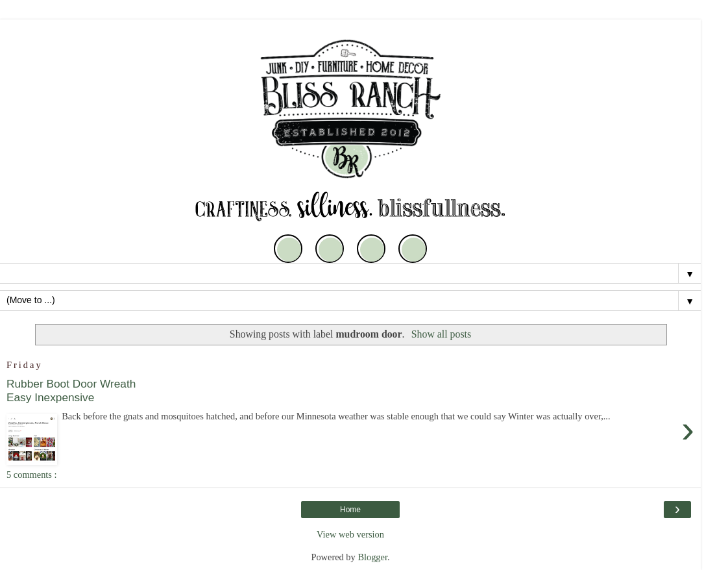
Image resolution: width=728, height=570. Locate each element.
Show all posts (441, 334)
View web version (350, 534)
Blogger (372, 557)
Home (350, 510)
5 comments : (32, 475)
